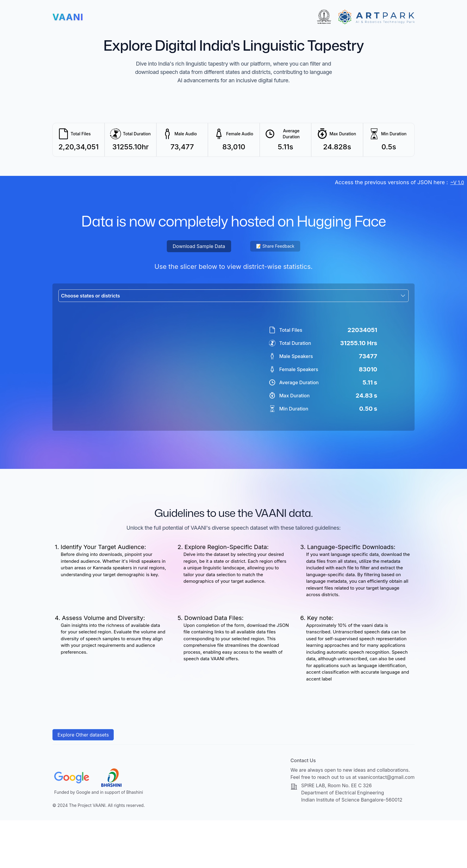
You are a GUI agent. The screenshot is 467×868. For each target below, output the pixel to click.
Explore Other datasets (83, 782)
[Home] (68, 17)
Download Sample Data (199, 246)
